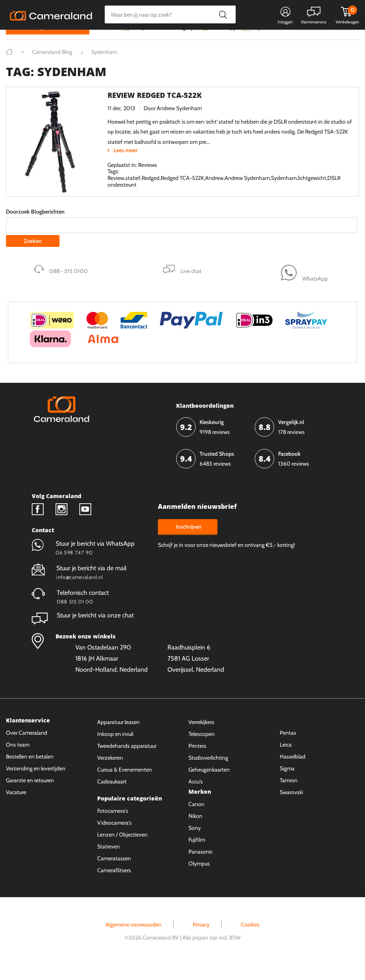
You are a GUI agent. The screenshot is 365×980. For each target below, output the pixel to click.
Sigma (287, 783)
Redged (151, 193)
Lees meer (126, 165)
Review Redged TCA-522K (155, 110)
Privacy (201, 940)
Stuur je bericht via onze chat (83, 630)
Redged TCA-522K (182, 193)
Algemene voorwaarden (134, 940)
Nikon (195, 831)
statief (133, 193)
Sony (195, 843)
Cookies (250, 940)
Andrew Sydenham (179, 124)
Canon (196, 819)
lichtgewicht (312, 193)
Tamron (289, 795)
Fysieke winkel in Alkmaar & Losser (296, 42)
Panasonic (201, 867)
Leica (286, 760)
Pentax (288, 748)
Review (116, 193)
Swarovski (291, 807)
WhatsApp (223, 42)
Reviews (148, 180)
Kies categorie (35, 41)
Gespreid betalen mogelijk (164, 42)
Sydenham (284, 193)
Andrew (214, 193)
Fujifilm (197, 855)
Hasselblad (293, 772)
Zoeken (223, 14)
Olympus (199, 879)
